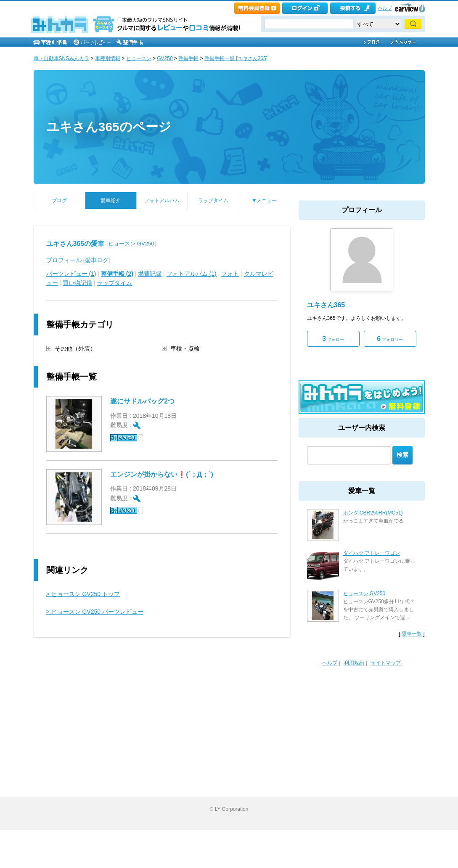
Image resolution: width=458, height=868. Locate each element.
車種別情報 (108, 58)
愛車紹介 (111, 201)
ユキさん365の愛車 (75, 244)
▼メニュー (265, 201)
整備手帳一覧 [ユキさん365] (236, 58)
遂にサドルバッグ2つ (142, 401)
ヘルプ (385, 8)
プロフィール (64, 260)
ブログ (59, 201)
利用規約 (354, 663)
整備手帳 (188, 58)
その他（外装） (75, 348)
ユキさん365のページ (109, 127)
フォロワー (390, 339)
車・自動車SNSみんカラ (62, 58)
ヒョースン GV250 (131, 244)
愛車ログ (97, 260)
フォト (230, 274)
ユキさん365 (326, 305)
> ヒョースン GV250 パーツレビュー (95, 612)
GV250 (165, 58)
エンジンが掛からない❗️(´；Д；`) (162, 474)
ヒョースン (139, 58)
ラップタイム (213, 201)
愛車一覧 (412, 634)
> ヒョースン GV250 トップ (83, 594)
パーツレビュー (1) (71, 274)
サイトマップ (386, 663)
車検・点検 (185, 348)
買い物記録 (77, 283)
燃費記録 (150, 274)
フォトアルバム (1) (192, 274)
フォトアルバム (162, 201)
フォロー (333, 339)
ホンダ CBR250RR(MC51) (373, 513)
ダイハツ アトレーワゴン (372, 553)
